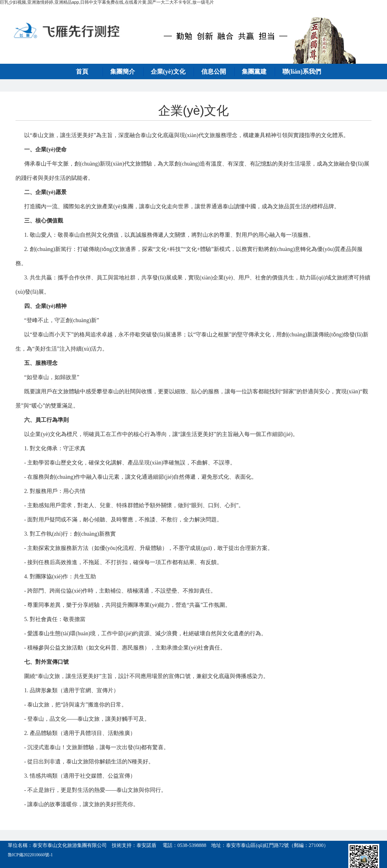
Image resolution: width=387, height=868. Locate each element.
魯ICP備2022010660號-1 (30, 855)
